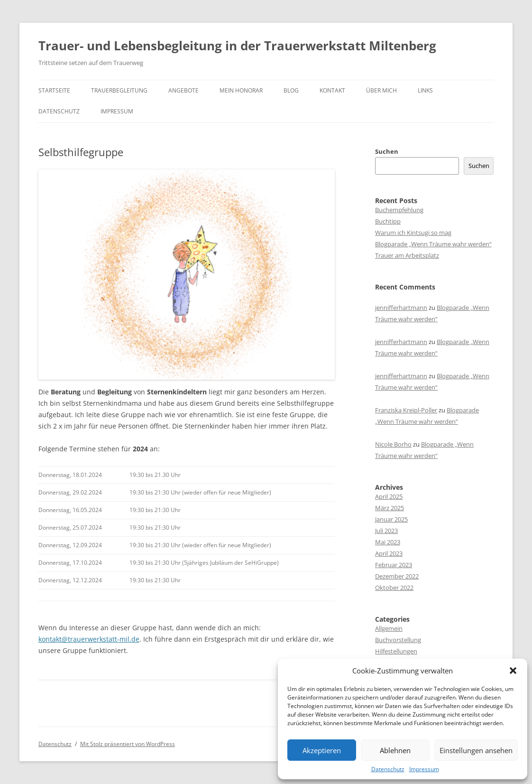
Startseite (54, 90)
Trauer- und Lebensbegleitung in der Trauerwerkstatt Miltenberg (237, 46)
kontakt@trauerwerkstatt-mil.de (89, 639)
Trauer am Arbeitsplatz (407, 255)
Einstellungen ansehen (476, 750)
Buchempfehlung (399, 210)
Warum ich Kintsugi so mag (413, 233)
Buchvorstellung (398, 640)
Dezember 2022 (397, 576)
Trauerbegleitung (119, 90)
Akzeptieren (322, 750)
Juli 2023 (386, 531)
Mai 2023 (388, 542)
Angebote (183, 90)
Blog (291, 90)
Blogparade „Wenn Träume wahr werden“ (433, 244)
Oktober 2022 (394, 588)
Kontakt (332, 90)
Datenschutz (388, 769)
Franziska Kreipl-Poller (406, 410)
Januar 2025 (391, 519)
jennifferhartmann (401, 308)
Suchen (387, 151)
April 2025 (389, 496)
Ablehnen (395, 750)
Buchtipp (388, 221)
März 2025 (390, 508)
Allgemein (389, 628)
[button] (513, 671)
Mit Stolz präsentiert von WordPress (128, 744)
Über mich (381, 90)
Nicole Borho (393, 444)
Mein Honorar (241, 90)
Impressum (424, 769)
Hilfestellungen (396, 651)
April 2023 (389, 553)
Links (425, 90)
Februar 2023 (394, 565)
